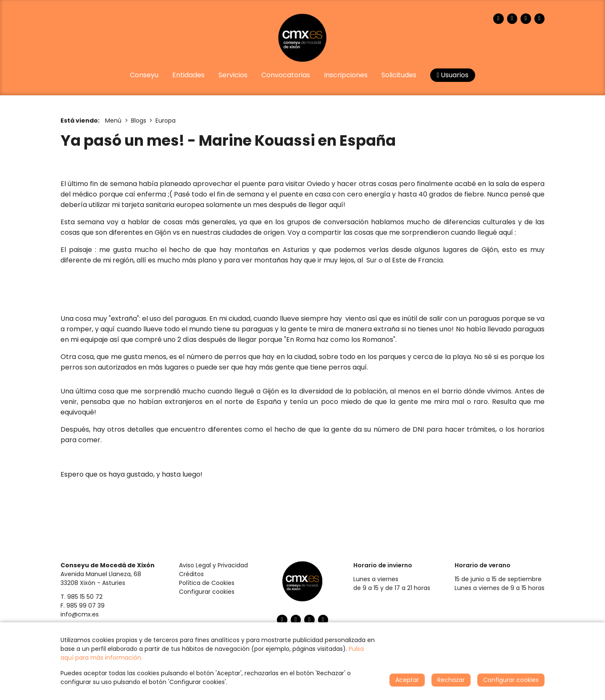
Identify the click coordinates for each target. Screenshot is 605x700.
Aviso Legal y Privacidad (213, 565)
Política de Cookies (207, 583)
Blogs (139, 121)
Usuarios (453, 75)
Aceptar (407, 680)
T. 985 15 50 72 (82, 597)
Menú (113, 121)
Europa (166, 121)
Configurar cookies (207, 592)
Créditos (191, 574)
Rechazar (451, 680)
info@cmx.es (80, 614)
